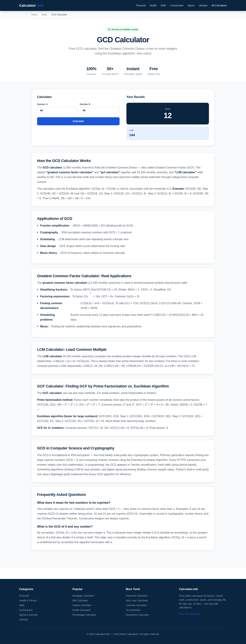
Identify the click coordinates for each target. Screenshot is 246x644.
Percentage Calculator (84, 615)
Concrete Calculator (136, 605)
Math (163, 5)
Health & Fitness (28, 600)
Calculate (78, 121)
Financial (141, 5)
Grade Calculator (81, 610)
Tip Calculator (133, 610)
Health (153, 5)
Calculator (31, 5)
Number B (85, 104)
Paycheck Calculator (137, 596)
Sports (191, 5)
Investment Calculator (137, 615)
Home (34, 15)
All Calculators (219, 5)
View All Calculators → (191, 614)
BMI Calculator (80, 600)
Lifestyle (203, 5)
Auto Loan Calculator (137, 600)
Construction (177, 5)
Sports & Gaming (28, 615)
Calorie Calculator (82, 605)
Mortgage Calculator (83, 596)
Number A (42, 104)
